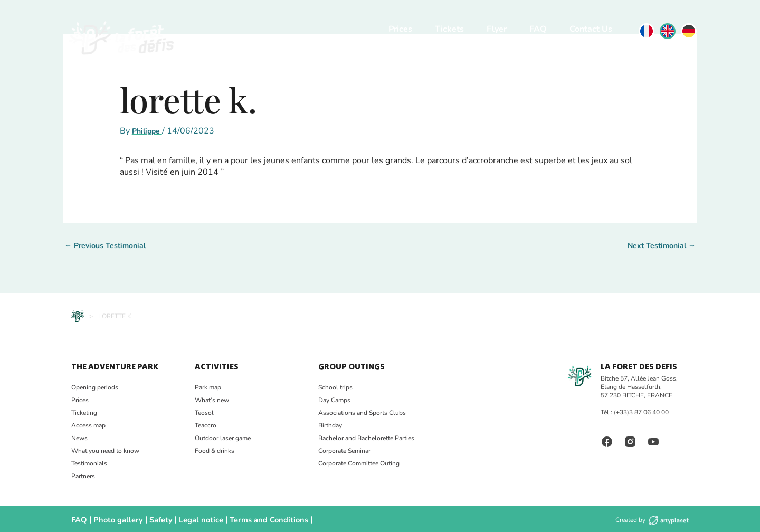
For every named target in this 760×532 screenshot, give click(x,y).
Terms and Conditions (239, 519)
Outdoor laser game (223, 438)
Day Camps (334, 400)
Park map (208, 387)
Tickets (449, 29)
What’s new (212, 400)
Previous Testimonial (105, 246)
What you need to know (105, 451)
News (79, 438)
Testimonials (89, 463)
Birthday (330, 425)
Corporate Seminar (344, 451)
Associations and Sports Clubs (362, 413)
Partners (83, 476)
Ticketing (84, 413)
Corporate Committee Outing (359, 463)
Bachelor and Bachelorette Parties (366, 438)
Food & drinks (215, 451)
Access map (88, 425)
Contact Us (591, 29)
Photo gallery (111, 519)
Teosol (204, 413)
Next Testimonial (662, 246)
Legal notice (182, 519)
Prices (400, 29)
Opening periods (95, 387)
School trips (335, 387)
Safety (147, 519)
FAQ (538, 29)
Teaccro (206, 425)
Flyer (497, 29)
